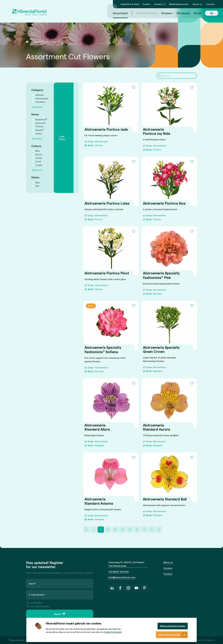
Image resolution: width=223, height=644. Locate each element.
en (208, 13)
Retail (194, 13)
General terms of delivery (202, 640)
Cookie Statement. (113, 632)
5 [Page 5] (130, 529)
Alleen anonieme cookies (173, 626)
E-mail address (37, 595)
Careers (158, 4)
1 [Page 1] (101, 529)
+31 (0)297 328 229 (119, 572)
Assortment (37, 42)
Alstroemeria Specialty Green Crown (161, 349)
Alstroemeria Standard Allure (97, 427)
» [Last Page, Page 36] (159, 529)
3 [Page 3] (115, 529)
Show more (37, 107)
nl (204, 13)
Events (147, 4)
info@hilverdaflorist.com (122, 577)
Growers (163, 13)
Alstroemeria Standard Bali (165, 499)
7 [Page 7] (144, 529)
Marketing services (179, 4)
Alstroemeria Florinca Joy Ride (156, 131)
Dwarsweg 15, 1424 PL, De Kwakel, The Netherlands (127, 564)
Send (57, 614)
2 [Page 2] (108, 529)
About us (197, 4)
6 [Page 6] (137, 529)
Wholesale (180, 13)
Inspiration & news (130, 4)
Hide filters (62, 138)
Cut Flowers (52, 42)
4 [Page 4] (123, 529)
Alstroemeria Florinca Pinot (107, 273)
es (212, 13)
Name (32, 583)
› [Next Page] (152, 529)
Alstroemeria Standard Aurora (156, 427)
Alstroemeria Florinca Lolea (107, 203)
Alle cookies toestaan (169, 635)
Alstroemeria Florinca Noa (164, 203)
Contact (210, 4)
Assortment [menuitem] (117, 13)
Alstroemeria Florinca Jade (106, 129)
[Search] (177, 76)
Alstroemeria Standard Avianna (99, 501)
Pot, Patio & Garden (38, 606)
